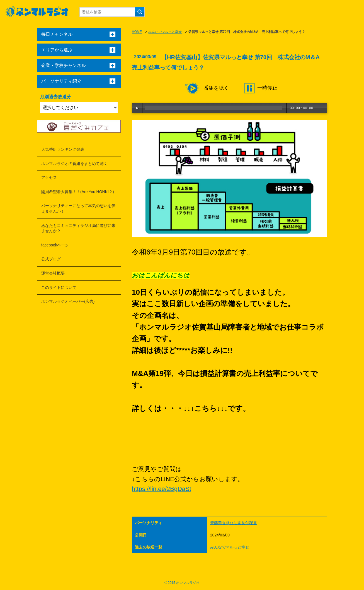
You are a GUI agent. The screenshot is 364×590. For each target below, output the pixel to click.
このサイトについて (59, 287)
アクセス (49, 178)
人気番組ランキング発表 (63, 149)
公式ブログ (51, 259)
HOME (137, 32)
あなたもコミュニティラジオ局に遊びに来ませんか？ (78, 228)
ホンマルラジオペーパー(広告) (68, 301)
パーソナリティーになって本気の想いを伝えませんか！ (78, 208)
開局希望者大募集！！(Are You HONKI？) (78, 192)
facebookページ (55, 245)
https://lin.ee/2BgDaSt (162, 489)
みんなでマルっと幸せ (165, 32)
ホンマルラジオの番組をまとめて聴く (74, 164)
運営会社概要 (53, 273)
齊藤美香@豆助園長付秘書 (234, 523)
